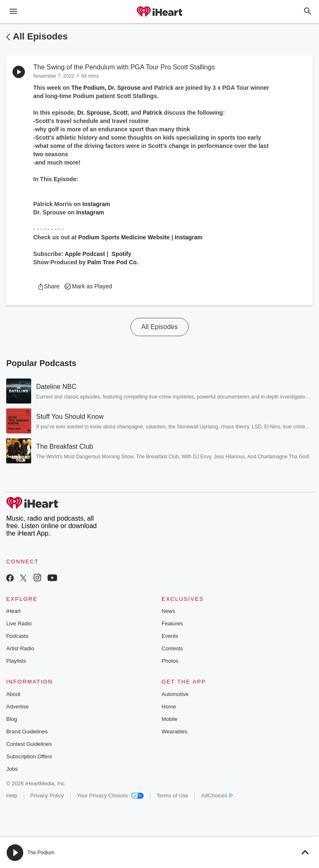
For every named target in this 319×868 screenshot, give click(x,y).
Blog (12, 719)
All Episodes (40, 36)
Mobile (169, 719)
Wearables (174, 732)
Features (172, 623)
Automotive (175, 694)
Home (169, 707)
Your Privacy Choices (110, 795)
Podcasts (17, 636)
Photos (170, 661)
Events (170, 636)
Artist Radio (20, 648)
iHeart (13, 611)
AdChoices (217, 795)
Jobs (12, 769)
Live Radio (19, 623)
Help (12, 795)
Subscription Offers (29, 756)
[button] (48, 286)
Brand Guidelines (27, 732)
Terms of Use (173, 795)
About (13, 694)
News (168, 611)
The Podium (41, 853)
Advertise (17, 707)
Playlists (16, 661)
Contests (172, 648)
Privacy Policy (47, 795)
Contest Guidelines (29, 744)
